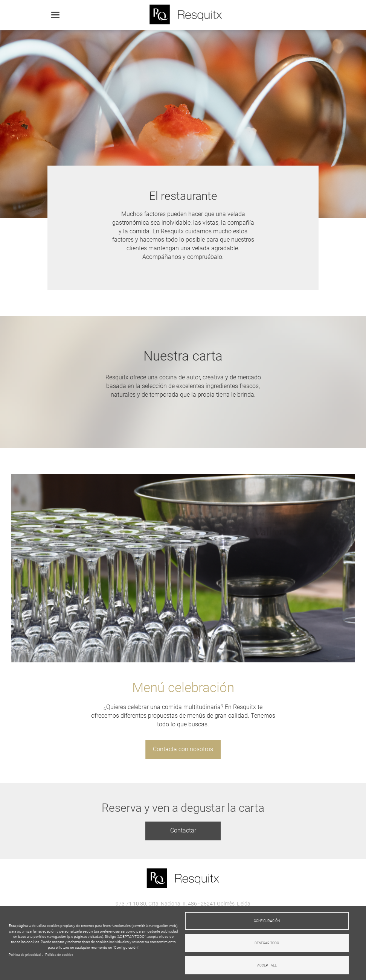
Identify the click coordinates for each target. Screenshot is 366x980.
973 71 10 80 (131, 904)
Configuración (267, 921)
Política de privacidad (25, 955)
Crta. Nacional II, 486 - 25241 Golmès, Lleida (199, 904)
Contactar (183, 830)
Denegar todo (267, 943)
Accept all (267, 965)
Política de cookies (59, 955)
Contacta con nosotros (183, 749)
